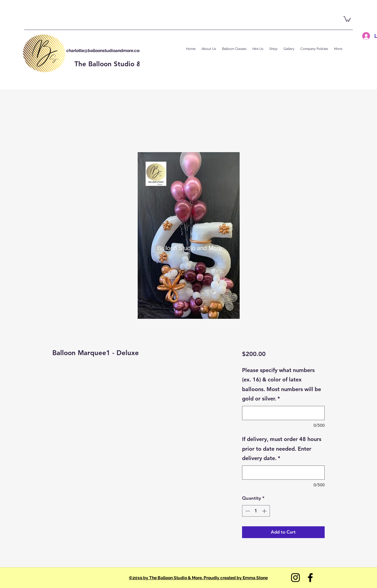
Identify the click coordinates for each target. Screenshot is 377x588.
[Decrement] (247, 511)
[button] (347, 19)
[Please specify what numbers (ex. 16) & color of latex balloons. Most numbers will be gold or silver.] (283, 413)
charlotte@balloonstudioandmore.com (105, 51)
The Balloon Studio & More (117, 64)
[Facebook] (310, 578)
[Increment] (265, 511)
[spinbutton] (256, 511)
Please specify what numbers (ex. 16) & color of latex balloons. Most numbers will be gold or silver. (282, 384)
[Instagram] (295, 578)
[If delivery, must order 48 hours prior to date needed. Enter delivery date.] (283, 473)
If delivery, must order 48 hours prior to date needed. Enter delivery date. (282, 449)
